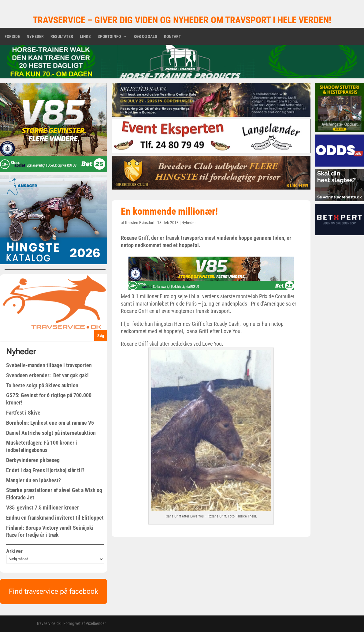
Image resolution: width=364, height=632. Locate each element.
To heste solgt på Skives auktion (42, 385)
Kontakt (173, 37)
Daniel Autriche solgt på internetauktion (51, 433)
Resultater (62, 37)
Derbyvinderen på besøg (33, 460)
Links (85, 37)
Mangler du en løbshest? (33, 480)
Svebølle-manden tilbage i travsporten (49, 365)
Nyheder (35, 37)
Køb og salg (145, 37)
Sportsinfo (109, 37)
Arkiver (14, 551)
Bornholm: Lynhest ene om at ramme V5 (50, 423)
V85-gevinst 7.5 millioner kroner (43, 508)
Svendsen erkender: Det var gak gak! (47, 375)
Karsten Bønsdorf (140, 223)
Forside (12, 37)
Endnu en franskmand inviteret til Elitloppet (55, 518)
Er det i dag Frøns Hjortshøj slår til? (45, 470)
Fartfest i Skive (23, 413)
